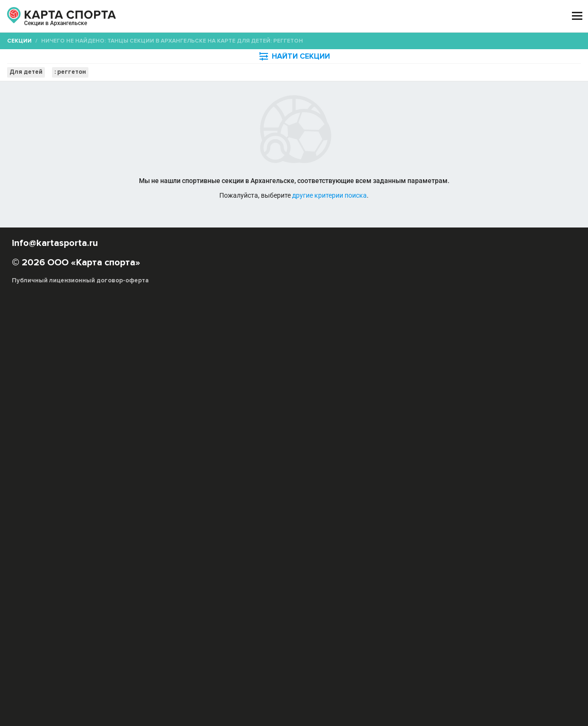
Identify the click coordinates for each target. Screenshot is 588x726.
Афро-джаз (414, 431)
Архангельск (48, 27)
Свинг (206, 459)
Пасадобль (156, 478)
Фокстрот (296, 478)
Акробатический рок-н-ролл (271, 431)
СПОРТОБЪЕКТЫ (330, 16)
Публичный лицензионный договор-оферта (80, 686)
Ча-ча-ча (535, 469)
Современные (281, 459)
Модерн (344, 450)
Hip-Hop (329, 431)
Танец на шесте (393, 459)
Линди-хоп (254, 450)
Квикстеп (262, 478)
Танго (356, 459)
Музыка (223, 469)
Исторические (399, 441)
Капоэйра (440, 441)
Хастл (465, 459)
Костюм (396, 469)
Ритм (324, 478)
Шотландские (159, 469)
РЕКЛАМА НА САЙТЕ (58, 630)
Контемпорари (161, 450)
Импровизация (272, 441)
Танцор (195, 469)
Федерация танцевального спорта (388, 478)
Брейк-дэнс (533, 431)
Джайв (210, 478)
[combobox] (270, 92)
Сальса (509, 450)
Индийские (315, 441)
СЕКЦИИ (160, 16)
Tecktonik (378, 431)
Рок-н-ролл (477, 450)
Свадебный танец (166, 459)
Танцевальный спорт (270, 469)
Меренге (314, 450)
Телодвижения (327, 469)
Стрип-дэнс (325, 459)
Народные (377, 450)
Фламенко (436, 459)
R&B (352, 431)
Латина (223, 450)
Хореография (519, 459)
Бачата (500, 431)
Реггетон (441, 450)
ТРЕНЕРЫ (260, 16)
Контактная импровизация (529, 441)
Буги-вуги (153, 441)
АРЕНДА (209, 16)
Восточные (208, 441)
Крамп (198, 450)
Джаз (238, 441)
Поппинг (410, 450)
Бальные (472, 431)
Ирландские (354, 441)
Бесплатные (505, 92)
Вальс (234, 478)
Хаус (486, 459)
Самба (508, 469)
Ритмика (366, 469)
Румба (186, 478)
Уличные (480, 469)
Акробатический (437, 469)
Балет (445, 431)
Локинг (285, 450)
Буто (179, 441)
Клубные (472, 441)
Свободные (238, 459)
